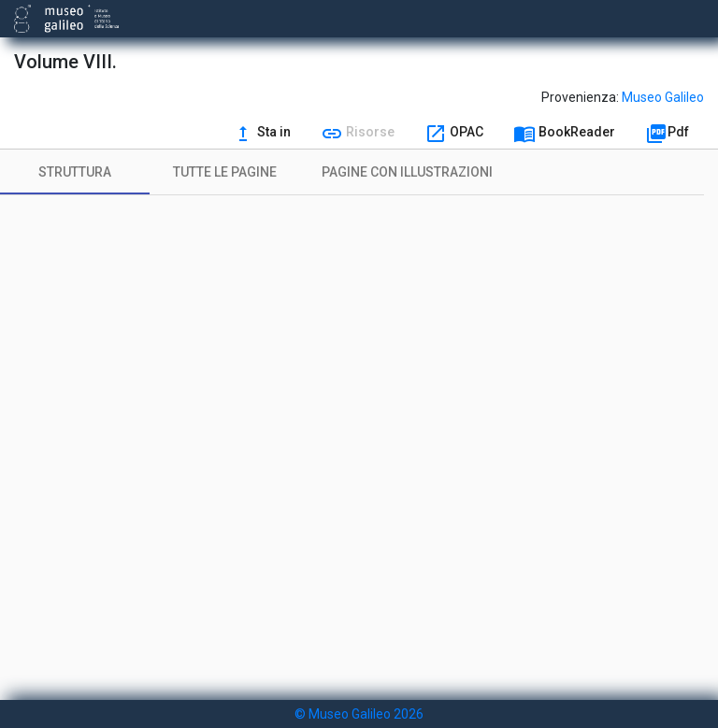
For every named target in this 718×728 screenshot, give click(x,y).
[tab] (75, 172)
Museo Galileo (663, 97)
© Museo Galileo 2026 (359, 714)
